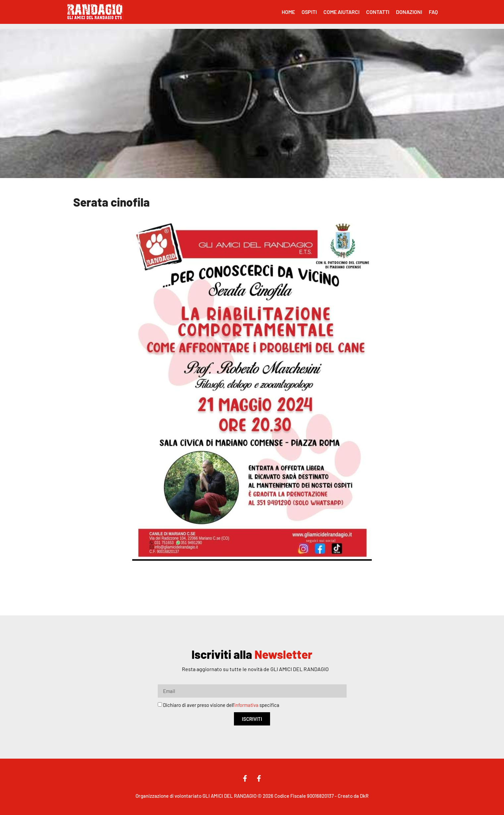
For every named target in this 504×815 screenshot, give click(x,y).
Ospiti (309, 12)
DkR (364, 796)
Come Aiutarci (341, 12)
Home (288, 12)
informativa (246, 705)
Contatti (378, 12)
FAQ (433, 12)
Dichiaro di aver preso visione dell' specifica (221, 705)
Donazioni (409, 12)
